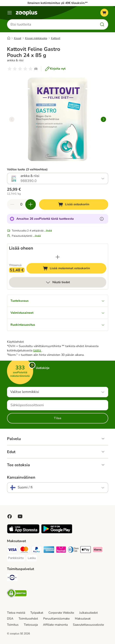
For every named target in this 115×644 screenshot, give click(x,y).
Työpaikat (37, 613)
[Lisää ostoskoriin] (74, 204)
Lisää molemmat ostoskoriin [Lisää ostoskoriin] (75, 269)
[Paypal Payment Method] (37, 550)
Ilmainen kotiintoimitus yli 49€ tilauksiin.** (58, 3)
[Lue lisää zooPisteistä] (102, 219)
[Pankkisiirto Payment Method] (16, 558)
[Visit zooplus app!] (23, 532)
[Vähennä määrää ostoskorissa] (12, 204)
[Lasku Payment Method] (32, 558)
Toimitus (13, 625)
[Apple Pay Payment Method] (86, 550)
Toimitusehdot (28, 619)
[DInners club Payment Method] (73, 550)
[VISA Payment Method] (12, 550)
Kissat (18, 38)
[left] (12, 119)
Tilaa (58, 418)
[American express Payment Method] (49, 550)
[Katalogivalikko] (10, 13)
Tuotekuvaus (58, 301)
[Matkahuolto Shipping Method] (12, 578)
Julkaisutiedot (88, 613)
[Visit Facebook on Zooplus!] (10, 516)
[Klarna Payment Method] (98, 550)
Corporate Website (61, 613)
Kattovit (56, 38)
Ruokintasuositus (58, 325)
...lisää (48, 231)
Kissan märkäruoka (36, 38)
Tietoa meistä (16, 613)
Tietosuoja (31, 625)
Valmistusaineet (58, 313)
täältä (37, 350)
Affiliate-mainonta (55, 625)
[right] (103, 119)
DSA (10, 619)
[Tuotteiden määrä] (21, 204)
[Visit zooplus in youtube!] (20, 516)
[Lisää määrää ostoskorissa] (31, 204)
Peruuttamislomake (56, 619)
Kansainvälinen (21, 477)
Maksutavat (83, 619)
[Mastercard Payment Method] (24, 550)
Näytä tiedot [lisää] (58, 282)
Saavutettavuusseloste (88, 625)
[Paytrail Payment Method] (61, 550)
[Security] (17, 594)
